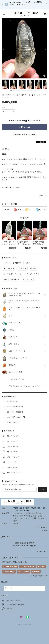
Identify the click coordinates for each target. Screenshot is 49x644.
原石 (10, 316)
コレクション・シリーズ (18, 358)
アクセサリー (14, 337)
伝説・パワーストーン (17, 351)
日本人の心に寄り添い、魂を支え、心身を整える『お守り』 (24, 295)
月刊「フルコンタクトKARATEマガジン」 (24, 386)
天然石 (11, 330)
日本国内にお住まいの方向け (25, 134)
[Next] (46, 49)
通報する (43, 195)
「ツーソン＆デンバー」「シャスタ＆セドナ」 (24, 309)
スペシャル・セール (16, 379)
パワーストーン (15, 323)
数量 (4, 108)
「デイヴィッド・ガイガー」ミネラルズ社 (24, 302)
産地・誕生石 (14, 344)
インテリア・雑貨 (15, 372)
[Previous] (3, 49)
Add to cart (24, 127)
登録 (42, 489)
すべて (7, 210)
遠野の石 (12, 365)
